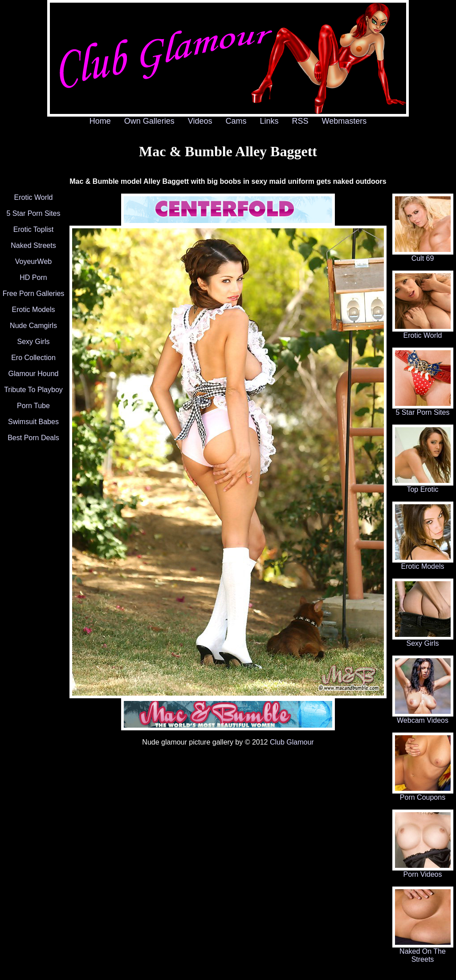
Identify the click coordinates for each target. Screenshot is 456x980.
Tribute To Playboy (33, 390)
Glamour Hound (34, 374)
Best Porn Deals (33, 438)
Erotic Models (34, 310)
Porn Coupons (423, 794)
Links (269, 121)
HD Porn (33, 277)
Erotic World (34, 197)
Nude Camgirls (33, 326)
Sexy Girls (34, 342)
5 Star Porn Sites (34, 213)
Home (100, 121)
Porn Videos (423, 871)
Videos (200, 121)
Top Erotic (423, 486)
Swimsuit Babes (33, 422)
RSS (300, 121)
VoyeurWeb (33, 261)
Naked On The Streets (423, 952)
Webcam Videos (423, 717)
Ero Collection (33, 358)
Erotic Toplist (33, 229)
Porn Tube (33, 406)
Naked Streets (33, 245)
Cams (236, 121)
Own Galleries (149, 121)
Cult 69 (423, 255)
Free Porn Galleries (34, 294)
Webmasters (344, 121)
